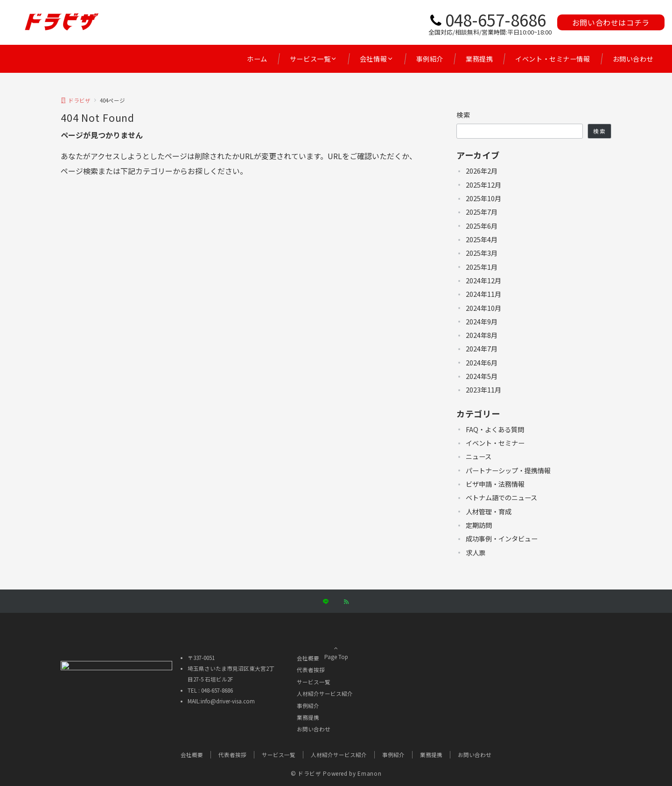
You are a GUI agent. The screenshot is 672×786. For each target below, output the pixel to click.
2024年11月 (483, 294)
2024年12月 (483, 281)
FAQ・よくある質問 (495, 429)
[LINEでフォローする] (326, 602)
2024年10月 (483, 308)
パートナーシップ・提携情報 (508, 470)
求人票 (476, 553)
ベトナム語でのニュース (501, 498)
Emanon (369, 773)
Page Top (336, 646)
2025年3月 (482, 253)
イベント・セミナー (495, 443)
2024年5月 (482, 376)
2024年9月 (482, 322)
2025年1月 (482, 267)
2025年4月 (482, 239)
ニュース (479, 456)
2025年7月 (482, 212)
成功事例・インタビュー (502, 539)
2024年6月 (482, 363)
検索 (464, 115)
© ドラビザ (306, 773)
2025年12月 (483, 185)
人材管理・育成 (489, 512)
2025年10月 (483, 198)
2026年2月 (482, 171)
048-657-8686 (496, 19)
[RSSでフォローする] (346, 602)
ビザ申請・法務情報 (495, 484)
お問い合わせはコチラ (611, 22)
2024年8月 (482, 335)
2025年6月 (482, 226)
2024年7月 (482, 349)
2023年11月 (483, 390)
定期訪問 (479, 525)
